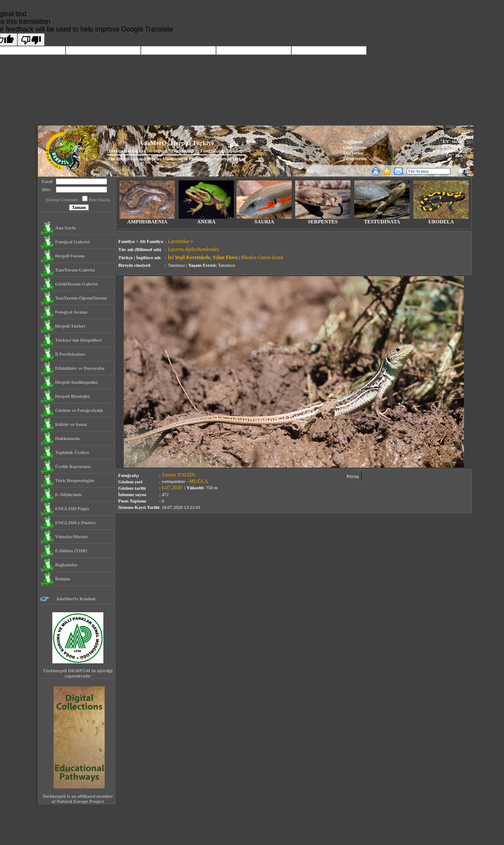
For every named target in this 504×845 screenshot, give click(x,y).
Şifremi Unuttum (61, 200)
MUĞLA (199, 481)
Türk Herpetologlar (75, 480)
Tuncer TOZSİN (178, 475)
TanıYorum (353, 153)
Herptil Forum (70, 256)
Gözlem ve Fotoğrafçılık (79, 410)
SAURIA (264, 220)
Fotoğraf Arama (71, 312)
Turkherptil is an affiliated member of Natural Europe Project (77, 799)
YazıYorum (353, 142)
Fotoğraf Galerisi (72, 242)
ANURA (206, 220)
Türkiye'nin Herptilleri (78, 340)
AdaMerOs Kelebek (75, 599)
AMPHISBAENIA (147, 220)
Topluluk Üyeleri (72, 452)
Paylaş (353, 476)
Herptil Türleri (70, 326)
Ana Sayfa (65, 228)
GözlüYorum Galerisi (76, 284)
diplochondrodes (202, 249)
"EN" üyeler (451, 146)
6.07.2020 (172, 488)
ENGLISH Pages (72, 508)
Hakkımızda (67, 438)
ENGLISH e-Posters (75, 522)
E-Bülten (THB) (71, 551)
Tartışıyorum (355, 158)
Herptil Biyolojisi (72, 396)
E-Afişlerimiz (68, 494)
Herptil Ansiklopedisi (76, 382)
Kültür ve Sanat (71, 424)
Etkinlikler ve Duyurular (80, 368)
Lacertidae (179, 241)
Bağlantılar (66, 565)
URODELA (441, 220)
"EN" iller (453, 156)
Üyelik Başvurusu (73, 466)
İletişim (62, 579)
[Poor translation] (31, 40)
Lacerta (176, 249)
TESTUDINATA (382, 220)
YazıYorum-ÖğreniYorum (81, 298)
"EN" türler (451, 141)
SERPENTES (323, 220)
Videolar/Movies (71, 537)
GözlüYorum (355, 147)
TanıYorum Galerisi (75, 270)
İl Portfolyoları (70, 354)
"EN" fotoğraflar (447, 151)
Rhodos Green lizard (262, 257)
